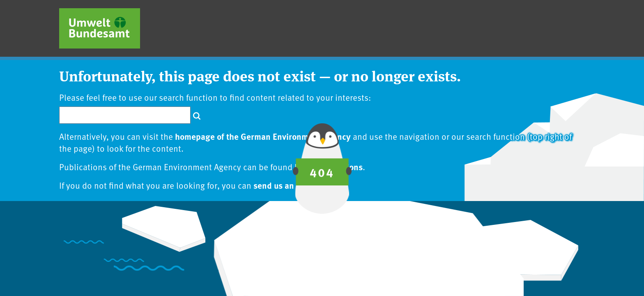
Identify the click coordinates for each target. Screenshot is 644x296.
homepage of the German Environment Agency (263, 136)
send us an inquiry (288, 185)
